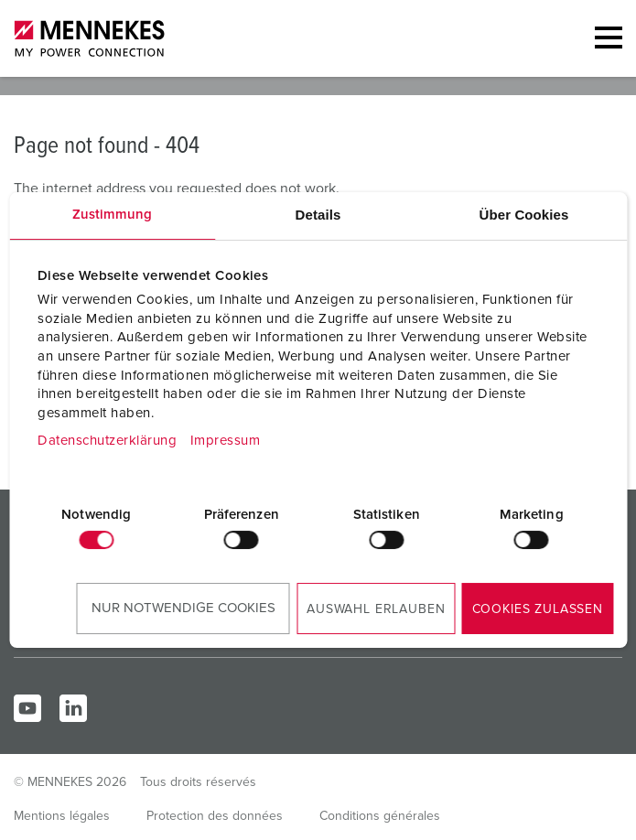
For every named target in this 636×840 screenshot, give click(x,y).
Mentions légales (62, 816)
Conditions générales (380, 816)
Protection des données (215, 816)
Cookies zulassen (538, 609)
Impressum (226, 441)
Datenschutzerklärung (107, 441)
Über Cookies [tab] (524, 215)
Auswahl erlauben (376, 609)
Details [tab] (318, 215)
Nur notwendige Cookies (183, 608)
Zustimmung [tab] (113, 215)
